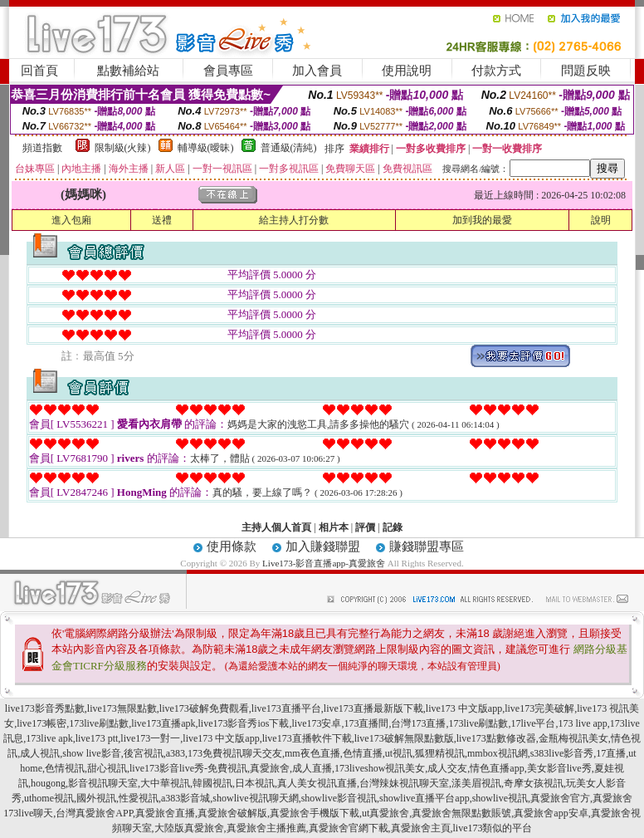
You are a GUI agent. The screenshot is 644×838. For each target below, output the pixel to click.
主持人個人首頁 (276, 527)
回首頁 (39, 71)
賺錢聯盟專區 (427, 546)
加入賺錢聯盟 (323, 546)
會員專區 (228, 71)
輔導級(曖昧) (206, 148)
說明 (601, 220)
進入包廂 (71, 220)
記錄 (393, 527)
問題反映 (586, 71)
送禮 (162, 220)
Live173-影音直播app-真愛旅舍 (324, 563)
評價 (365, 527)
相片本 (334, 527)
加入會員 (317, 71)
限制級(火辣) (123, 148)
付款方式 (496, 71)
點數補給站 (128, 71)
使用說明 (407, 71)
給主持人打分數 (294, 220)
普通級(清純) (289, 148)
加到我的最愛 (482, 220)
